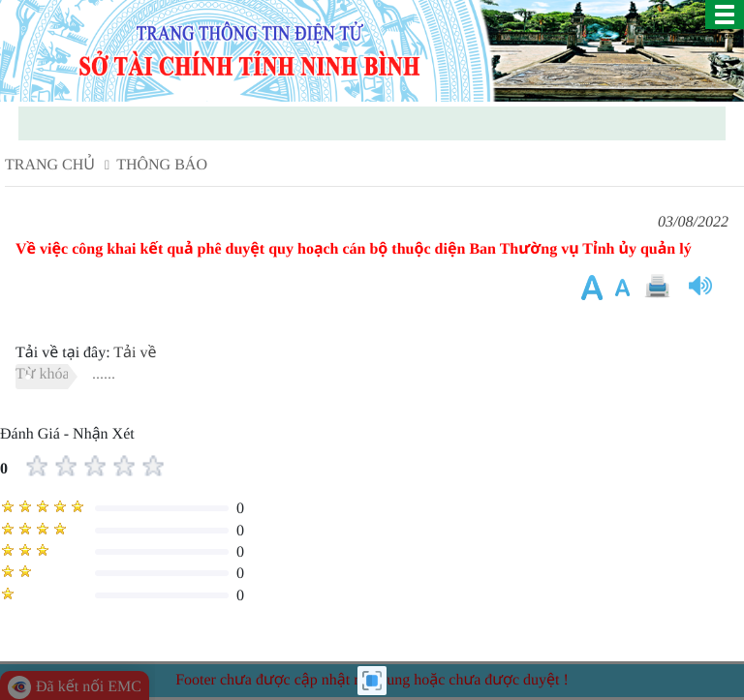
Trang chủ (50, 165)
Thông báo (162, 165)
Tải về (135, 353)
